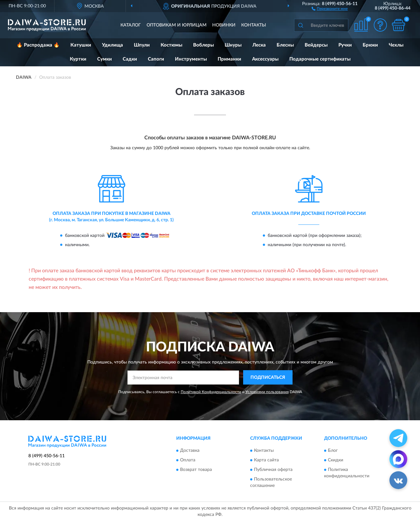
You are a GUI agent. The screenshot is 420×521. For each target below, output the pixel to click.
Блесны (285, 45)
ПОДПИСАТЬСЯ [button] (268, 378)
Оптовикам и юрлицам (177, 25)
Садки (130, 59)
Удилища (112, 45)
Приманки (229, 59)
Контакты (254, 25)
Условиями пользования (267, 392)
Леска (259, 45)
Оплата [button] (188, 460)
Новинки (224, 25)
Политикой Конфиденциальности (211, 392)
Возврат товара (196, 470)
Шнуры (233, 45)
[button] (330, 8)
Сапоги (156, 59)
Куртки (78, 59)
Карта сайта (266, 460)
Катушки (81, 45)
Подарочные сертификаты (320, 59)
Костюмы (171, 45)
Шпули (142, 45)
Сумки (105, 59)
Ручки (345, 45)
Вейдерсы (316, 45)
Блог (333, 451)
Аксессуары (265, 59)
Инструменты (191, 59)
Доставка (190, 451)
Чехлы (396, 45)
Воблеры (203, 45)
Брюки (370, 45)
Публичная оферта (273, 470)
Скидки (336, 460)
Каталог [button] (131, 25)
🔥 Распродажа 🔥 (38, 45)
